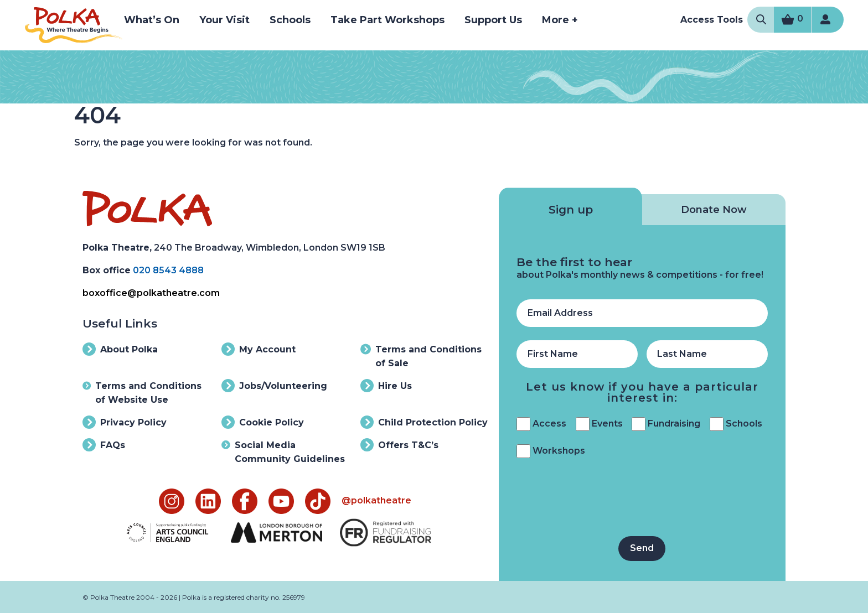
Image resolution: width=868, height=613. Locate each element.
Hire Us (386, 386)
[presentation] (601, 501)
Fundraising (674, 424)
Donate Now (714, 210)
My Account (259, 349)
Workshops (559, 451)
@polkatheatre (376, 500)
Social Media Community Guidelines (283, 451)
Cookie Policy (263, 422)
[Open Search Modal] (761, 20)
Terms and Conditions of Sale (421, 355)
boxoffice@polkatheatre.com (151, 293)
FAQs (104, 445)
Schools (290, 20)
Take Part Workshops (387, 20)
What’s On (152, 20)
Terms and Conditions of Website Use (142, 392)
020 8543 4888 (168, 270)
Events (607, 424)
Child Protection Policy (424, 422)
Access (549, 424)
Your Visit (224, 20)
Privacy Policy (125, 422)
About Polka (120, 349)
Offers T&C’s (399, 445)
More (560, 20)
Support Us (493, 20)
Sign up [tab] (571, 210)
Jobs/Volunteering (274, 386)
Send (642, 548)
